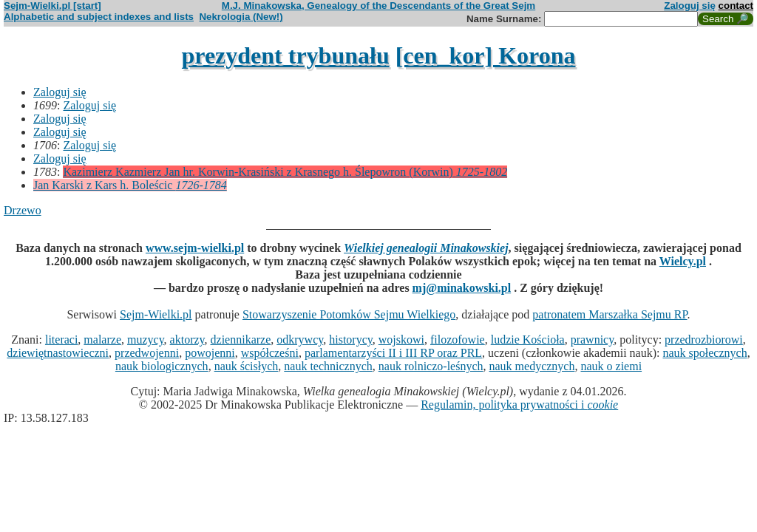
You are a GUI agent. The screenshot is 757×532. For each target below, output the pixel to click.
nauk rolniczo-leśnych (431, 366)
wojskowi (401, 340)
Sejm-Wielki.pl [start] (52, 6)
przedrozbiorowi (704, 340)
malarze (102, 340)
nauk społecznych (705, 353)
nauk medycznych (532, 366)
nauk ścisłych (247, 366)
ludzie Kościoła (528, 340)
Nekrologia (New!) (241, 17)
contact (736, 6)
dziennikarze (241, 340)
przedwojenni (147, 353)
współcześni (270, 353)
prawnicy (593, 340)
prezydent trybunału (285, 55)
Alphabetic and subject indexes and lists (99, 17)
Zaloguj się (690, 6)
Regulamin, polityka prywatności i (519, 405)
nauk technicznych (328, 366)
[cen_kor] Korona (486, 55)
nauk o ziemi (611, 366)
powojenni (210, 353)
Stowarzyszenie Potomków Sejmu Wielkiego (349, 314)
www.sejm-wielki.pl (195, 248)
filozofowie (458, 340)
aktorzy (187, 340)
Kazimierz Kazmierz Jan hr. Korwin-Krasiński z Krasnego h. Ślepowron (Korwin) (285, 172)
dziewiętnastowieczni (58, 353)
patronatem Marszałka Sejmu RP (610, 314)
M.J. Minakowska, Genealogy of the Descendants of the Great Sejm (378, 6)
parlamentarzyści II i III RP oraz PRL (393, 353)
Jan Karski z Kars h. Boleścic (130, 185)
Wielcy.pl (683, 261)
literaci (61, 340)
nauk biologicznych (162, 366)
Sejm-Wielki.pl (156, 314)
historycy (351, 340)
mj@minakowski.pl (462, 288)
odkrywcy (300, 340)
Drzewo (23, 210)
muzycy (146, 340)
